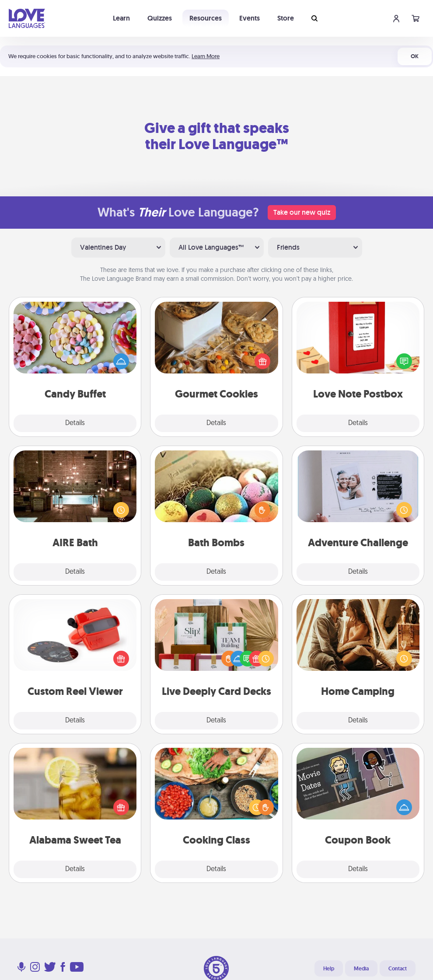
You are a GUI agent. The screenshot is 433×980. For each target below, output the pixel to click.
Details (75, 423)
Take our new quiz (302, 212)
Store (286, 18)
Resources (206, 18)
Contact (398, 969)
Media (361, 969)
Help (329, 969)
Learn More (206, 56)
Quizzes (160, 18)
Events (250, 18)
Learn (121, 18)
